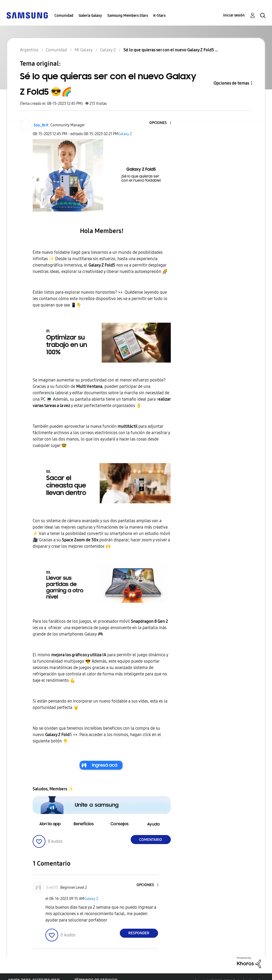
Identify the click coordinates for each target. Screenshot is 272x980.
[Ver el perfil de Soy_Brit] (41, 125)
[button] (161, 123)
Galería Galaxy (90, 16)
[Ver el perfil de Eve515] (52, 888)
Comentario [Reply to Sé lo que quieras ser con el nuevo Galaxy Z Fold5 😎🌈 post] (151, 840)
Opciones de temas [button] (231, 83)
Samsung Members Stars (128, 16)
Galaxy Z (125, 134)
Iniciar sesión (234, 15)
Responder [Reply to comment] (139, 933)
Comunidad (64, 16)
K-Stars (159, 16)
